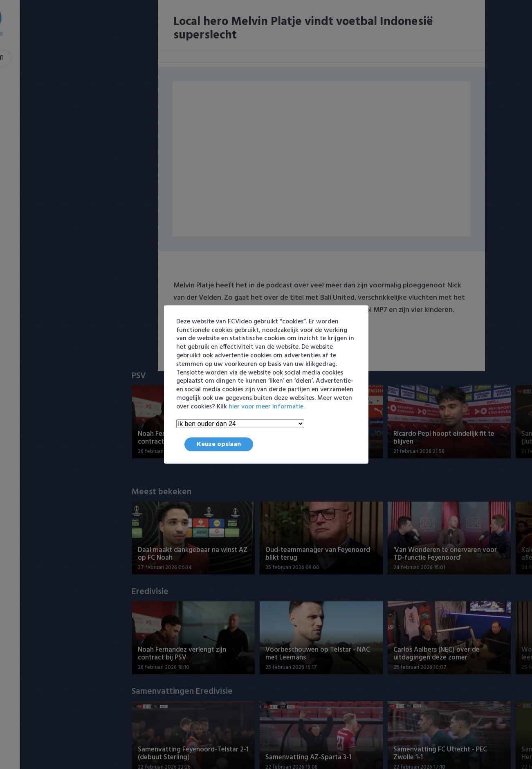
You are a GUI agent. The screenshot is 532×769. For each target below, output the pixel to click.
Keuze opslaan (219, 444)
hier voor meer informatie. (267, 407)
